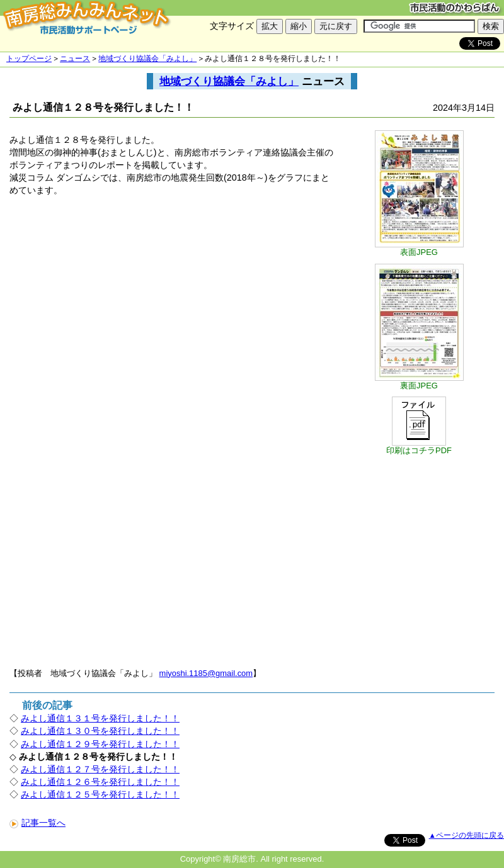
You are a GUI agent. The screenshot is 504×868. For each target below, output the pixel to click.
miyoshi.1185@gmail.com (206, 673)
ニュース (75, 59)
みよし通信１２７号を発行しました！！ (100, 769)
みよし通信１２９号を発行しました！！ (100, 744)
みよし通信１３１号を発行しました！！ (100, 718)
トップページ (29, 59)
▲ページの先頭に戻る (467, 835)
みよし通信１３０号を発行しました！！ (100, 731)
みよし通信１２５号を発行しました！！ (100, 794)
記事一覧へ (37, 823)
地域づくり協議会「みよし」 (147, 59)
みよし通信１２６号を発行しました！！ (100, 782)
